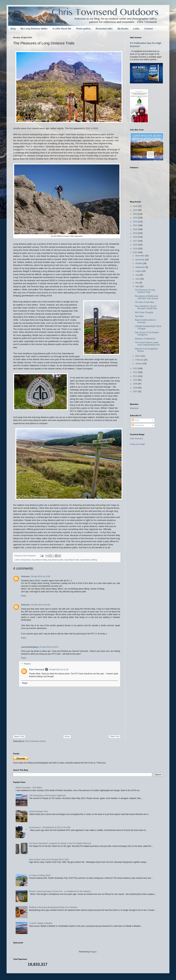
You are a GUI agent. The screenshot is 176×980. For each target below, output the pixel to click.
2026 (136, 206)
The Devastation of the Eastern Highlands (47, 796)
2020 (136, 229)
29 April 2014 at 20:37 (49, 647)
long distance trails (72, 560)
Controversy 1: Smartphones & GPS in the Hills (50, 827)
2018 (136, 237)
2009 (136, 384)
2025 (136, 210)
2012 (136, 372)
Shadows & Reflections (145, 339)
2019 (136, 233)
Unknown (25, 576)
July (137, 275)
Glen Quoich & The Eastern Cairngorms (147, 334)
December (140, 256)
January (139, 364)
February (140, 360)
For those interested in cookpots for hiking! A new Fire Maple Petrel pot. (60, 843)
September (140, 267)
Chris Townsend (37, 670)
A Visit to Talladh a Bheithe (41, 923)
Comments (138, 425)
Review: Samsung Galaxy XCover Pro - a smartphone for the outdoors (60, 891)
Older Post (115, 736)
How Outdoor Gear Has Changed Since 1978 (49, 859)
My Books (123, 29)
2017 (136, 241)
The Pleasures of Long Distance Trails (145, 291)
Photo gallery (83, 29)
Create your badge (137, 444)
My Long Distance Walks (34, 29)
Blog (13, 29)
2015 (136, 249)
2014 (136, 252)
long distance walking (89, 560)
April (138, 286)
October (139, 263)
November (140, 260)
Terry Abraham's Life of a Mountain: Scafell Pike (146, 307)
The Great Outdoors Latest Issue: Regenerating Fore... (148, 344)
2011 (136, 376)
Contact (149, 29)
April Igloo (139, 316)
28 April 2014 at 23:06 (41, 576)
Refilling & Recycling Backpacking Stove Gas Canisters (53, 907)
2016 (136, 245)
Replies (27, 664)
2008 (136, 388)
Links (136, 29)
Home (67, 736)
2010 (136, 380)
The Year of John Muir (145, 302)
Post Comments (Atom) (35, 741)
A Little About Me (62, 29)
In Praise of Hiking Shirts (40, 875)
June (138, 279)
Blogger (93, 952)
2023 (136, 218)
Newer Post (19, 736)
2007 (136, 392)
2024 (136, 214)
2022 (136, 222)
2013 (136, 368)
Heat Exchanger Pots (38, 811)
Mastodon (134, 408)
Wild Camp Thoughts (144, 312)
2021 (136, 225)
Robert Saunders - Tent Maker (29, 788)
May (138, 283)
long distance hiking (39, 560)
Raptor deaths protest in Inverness (145, 321)
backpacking (26, 560)
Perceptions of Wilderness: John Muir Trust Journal (147, 297)
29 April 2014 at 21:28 (59, 670)
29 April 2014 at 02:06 (41, 605)
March (138, 356)
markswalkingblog (30, 647)
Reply (24, 596)
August (139, 271)
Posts (135, 420)
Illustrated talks (104, 29)
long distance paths (56, 560)
